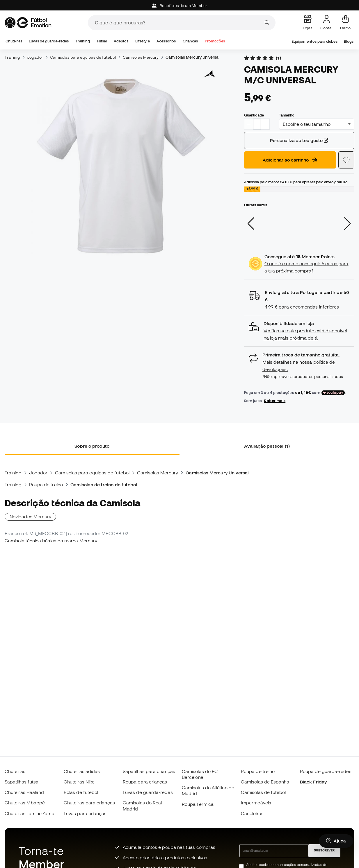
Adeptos (121, 41)
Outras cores (256, 205)
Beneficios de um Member (179, 6)
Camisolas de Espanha (265, 782)
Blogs (349, 41)
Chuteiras (14, 41)
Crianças (190, 41)
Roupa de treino (46, 485)
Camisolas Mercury (141, 57)
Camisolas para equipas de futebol (83, 57)
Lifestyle (143, 41)
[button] (299, 331)
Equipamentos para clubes (314, 41)
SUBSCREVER (324, 850)
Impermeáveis (256, 803)
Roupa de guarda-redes (326, 771)
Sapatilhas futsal (22, 782)
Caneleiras (252, 813)
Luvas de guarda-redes (49, 41)
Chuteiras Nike (79, 782)
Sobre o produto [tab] (92, 446)
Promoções (215, 41)
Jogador (35, 57)
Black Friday (313, 782)
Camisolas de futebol (263, 792)
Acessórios (166, 41)
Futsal (102, 41)
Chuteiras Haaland (24, 792)
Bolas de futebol (81, 792)
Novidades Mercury (30, 517)
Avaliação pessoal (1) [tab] (267, 446)
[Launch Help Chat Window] (336, 841)
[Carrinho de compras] (345, 23)
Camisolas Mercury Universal (192, 57)
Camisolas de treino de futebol (104, 485)
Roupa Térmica (198, 804)
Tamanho (287, 115)
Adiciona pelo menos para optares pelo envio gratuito (296, 182)
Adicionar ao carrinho (290, 160)
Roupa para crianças (145, 782)
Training (83, 41)
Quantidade (254, 115)
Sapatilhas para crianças (149, 771)
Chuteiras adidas (82, 771)
